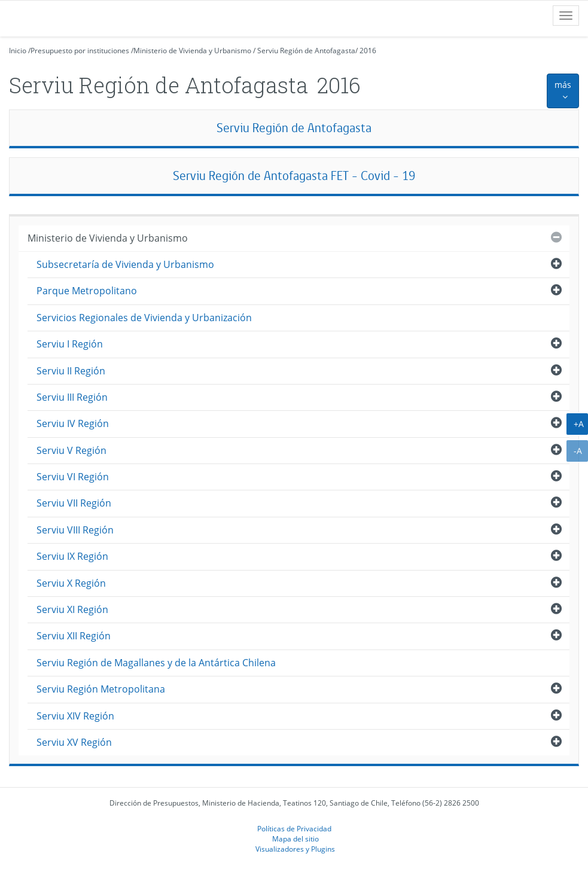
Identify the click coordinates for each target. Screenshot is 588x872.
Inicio (18, 51)
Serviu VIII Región (75, 530)
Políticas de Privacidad (294, 828)
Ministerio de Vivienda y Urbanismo (192, 51)
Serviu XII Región (74, 636)
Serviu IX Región (72, 556)
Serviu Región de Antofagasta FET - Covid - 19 (294, 176)
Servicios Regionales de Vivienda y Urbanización (144, 318)
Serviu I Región (70, 344)
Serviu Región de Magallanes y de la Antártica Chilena (156, 663)
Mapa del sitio (295, 839)
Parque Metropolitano (87, 291)
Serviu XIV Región (75, 716)
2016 (368, 51)
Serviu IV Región (73, 423)
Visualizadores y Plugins (295, 849)
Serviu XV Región (74, 742)
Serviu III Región (72, 397)
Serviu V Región (71, 450)
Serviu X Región (71, 583)
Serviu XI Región (72, 609)
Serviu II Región (71, 371)
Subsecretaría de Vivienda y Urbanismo (125, 264)
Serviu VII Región (74, 503)
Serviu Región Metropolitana (101, 689)
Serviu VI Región (73, 477)
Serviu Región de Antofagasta (306, 51)
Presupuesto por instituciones (80, 51)
